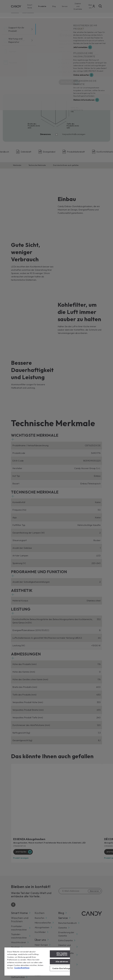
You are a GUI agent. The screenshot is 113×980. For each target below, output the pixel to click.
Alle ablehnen (62, 962)
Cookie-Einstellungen (62, 968)
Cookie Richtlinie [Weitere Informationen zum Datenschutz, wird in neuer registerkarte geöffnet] (22, 968)
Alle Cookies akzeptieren (62, 954)
